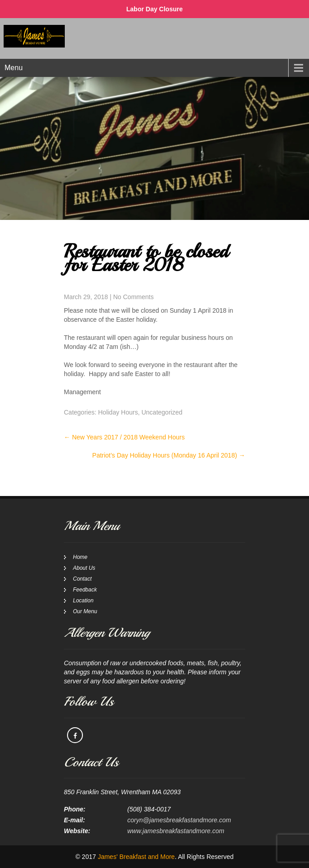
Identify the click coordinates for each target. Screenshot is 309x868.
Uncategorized (162, 412)
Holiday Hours (118, 412)
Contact (82, 579)
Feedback (85, 590)
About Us (84, 568)
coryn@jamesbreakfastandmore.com (179, 820)
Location (83, 601)
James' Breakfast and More (136, 857)
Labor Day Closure (154, 9)
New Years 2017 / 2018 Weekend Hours (124, 437)
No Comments (133, 297)
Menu (14, 68)
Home (80, 557)
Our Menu (85, 611)
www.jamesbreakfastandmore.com (176, 831)
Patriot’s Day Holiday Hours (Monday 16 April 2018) (169, 455)
